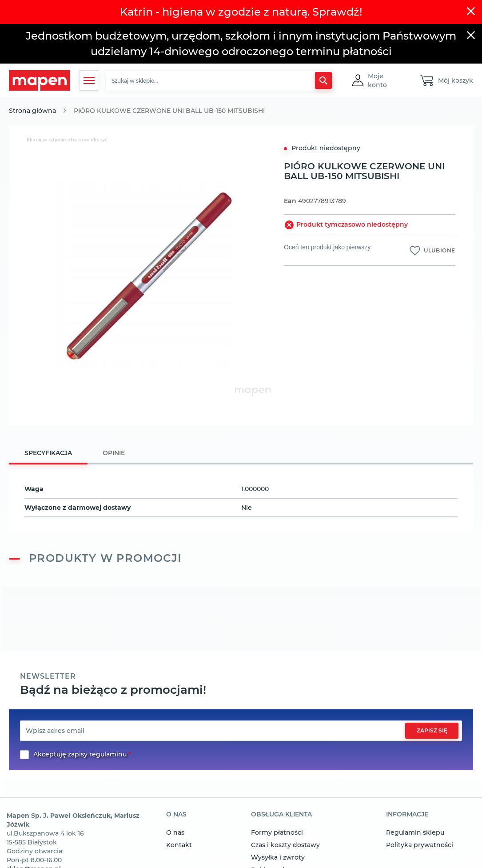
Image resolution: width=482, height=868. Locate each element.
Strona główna (32, 111)
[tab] (48, 454)
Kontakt (179, 845)
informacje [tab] (407, 815)
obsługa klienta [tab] (281, 815)
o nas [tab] (176, 815)
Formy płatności (277, 832)
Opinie (114, 453)
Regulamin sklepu (415, 832)
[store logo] (40, 81)
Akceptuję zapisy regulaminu (80, 754)
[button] (386, 80)
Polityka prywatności (420, 845)
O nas (175, 832)
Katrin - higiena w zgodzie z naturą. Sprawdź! (241, 12)
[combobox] (220, 81)
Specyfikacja (48, 453)
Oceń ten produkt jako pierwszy (327, 247)
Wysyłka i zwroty (278, 857)
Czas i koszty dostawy (285, 845)
